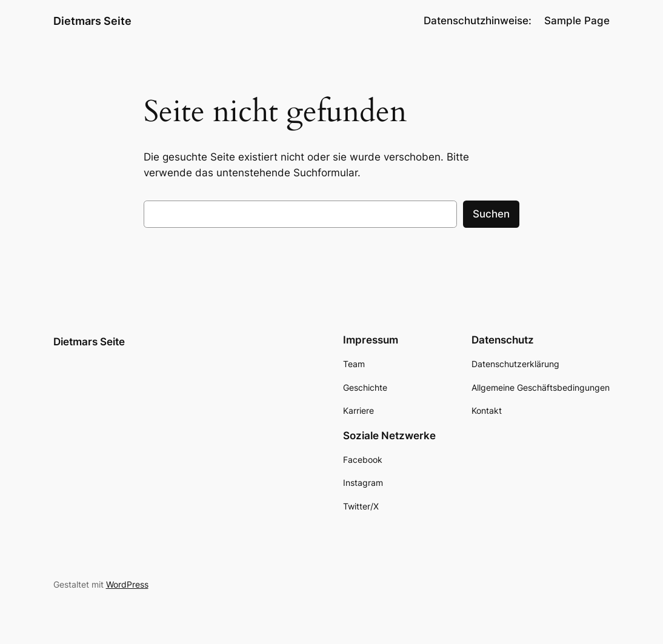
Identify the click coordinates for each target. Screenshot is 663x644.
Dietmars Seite (92, 21)
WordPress (127, 584)
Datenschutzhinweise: (478, 21)
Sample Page (577, 21)
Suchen (491, 214)
